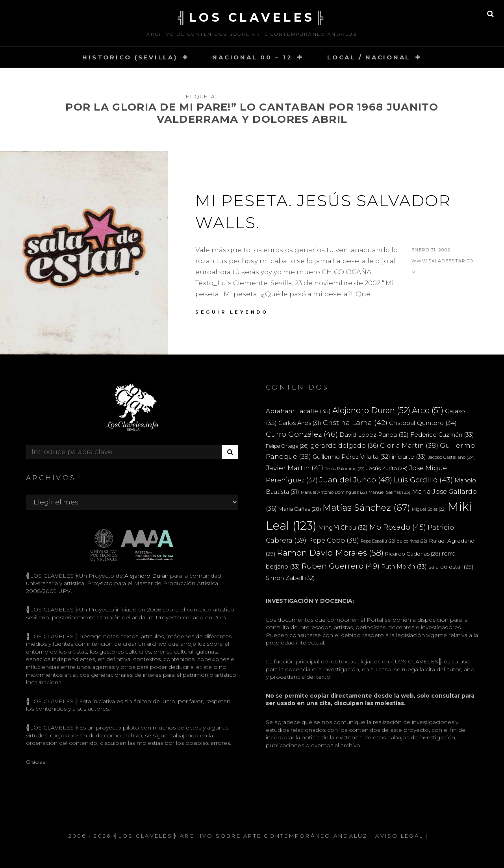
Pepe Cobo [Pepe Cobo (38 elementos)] (334, 540)
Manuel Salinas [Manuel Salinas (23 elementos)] (389, 492)
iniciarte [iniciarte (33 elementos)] (409, 457)
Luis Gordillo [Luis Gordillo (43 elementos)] (423, 480)
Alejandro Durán (146, 576)
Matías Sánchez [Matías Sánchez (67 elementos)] (366, 508)
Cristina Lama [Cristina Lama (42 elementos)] (355, 422)
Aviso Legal (399, 836)
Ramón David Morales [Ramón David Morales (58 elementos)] (330, 553)
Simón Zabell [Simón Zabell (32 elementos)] (290, 578)
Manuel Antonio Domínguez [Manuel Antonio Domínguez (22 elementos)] (334, 492)
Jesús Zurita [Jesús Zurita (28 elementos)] (387, 468)
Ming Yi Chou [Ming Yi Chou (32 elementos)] (343, 528)
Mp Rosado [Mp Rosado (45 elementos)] (398, 527)
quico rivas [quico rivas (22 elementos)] (412, 541)
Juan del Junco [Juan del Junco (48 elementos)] (356, 480)
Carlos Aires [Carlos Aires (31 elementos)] (300, 423)
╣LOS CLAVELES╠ (252, 18)
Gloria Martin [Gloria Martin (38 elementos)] (409, 445)
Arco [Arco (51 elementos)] (428, 410)
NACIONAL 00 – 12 (252, 57)
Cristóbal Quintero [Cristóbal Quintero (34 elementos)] (423, 423)
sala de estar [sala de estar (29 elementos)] (451, 567)
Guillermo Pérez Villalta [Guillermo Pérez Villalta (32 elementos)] (351, 457)
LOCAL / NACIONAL (369, 57)
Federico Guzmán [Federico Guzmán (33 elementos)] (442, 435)
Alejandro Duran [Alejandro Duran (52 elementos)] (371, 410)
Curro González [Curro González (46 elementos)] (302, 434)
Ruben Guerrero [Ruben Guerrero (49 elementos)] (341, 566)
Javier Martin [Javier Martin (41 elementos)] (295, 468)
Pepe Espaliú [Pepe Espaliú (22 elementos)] (378, 541)
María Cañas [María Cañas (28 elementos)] (300, 509)
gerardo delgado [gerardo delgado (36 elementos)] (344, 445)
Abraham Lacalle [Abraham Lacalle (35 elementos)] (298, 411)
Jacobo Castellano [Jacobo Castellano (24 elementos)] (452, 457)
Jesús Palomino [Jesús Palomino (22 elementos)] (345, 469)
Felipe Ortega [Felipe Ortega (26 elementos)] (287, 446)
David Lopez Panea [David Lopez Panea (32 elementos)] (374, 435)
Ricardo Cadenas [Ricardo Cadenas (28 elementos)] (413, 554)
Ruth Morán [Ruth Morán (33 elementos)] (404, 566)
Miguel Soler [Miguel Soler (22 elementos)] (429, 509)
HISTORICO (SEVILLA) (130, 57)
